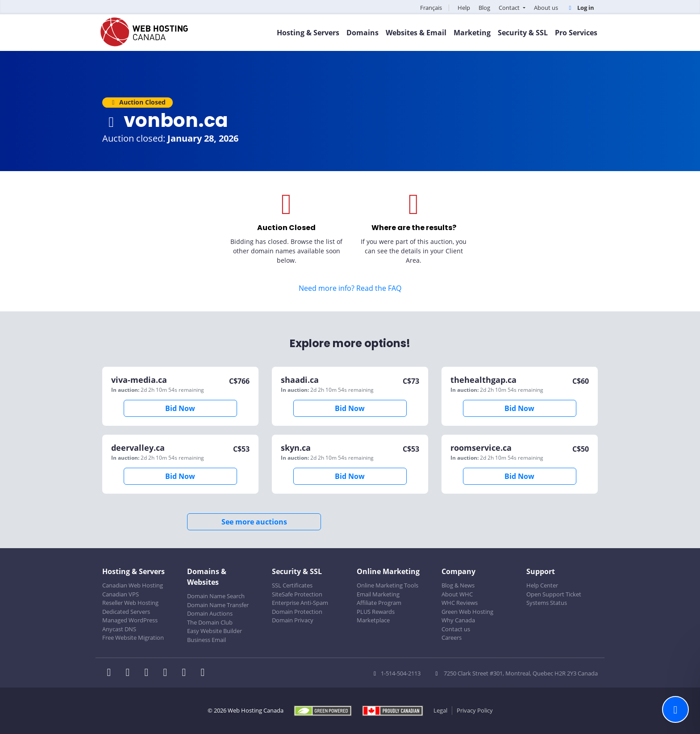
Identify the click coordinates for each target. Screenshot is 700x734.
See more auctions (254, 522)
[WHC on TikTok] (204, 673)
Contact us (456, 629)
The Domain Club (210, 622)
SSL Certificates (292, 585)
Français (431, 8)
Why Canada (458, 620)
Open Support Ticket (554, 594)
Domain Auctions (210, 613)
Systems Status (547, 603)
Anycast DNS (119, 629)
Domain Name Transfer (218, 605)
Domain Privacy (293, 620)
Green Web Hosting (467, 612)
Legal (440, 710)
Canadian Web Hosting (133, 585)
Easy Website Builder (215, 631)
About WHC (457, 594)
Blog (484, 8)
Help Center (542, 585)
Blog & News (458, 585)
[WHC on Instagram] (168, 673)
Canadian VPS (121, 594)
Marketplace (373, 620)
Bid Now (180, 408)
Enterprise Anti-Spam (300, 603)
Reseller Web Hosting (130, 603)
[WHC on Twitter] (130, 673)
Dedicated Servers (126, 612)
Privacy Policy (475, 710)
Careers (452, 638)
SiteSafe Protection (297, 594)
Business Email (206, 640)
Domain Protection (297, 612)
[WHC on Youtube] (187, 673)
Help (464, 8)
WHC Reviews (460, 603)
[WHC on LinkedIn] (149, 673)
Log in (580, 8)
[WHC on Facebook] (112, 673)
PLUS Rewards (376, 612)
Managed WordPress (130, 620)
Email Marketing (378, 594)
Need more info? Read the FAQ (350, 288)
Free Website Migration (133, 638)
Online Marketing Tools (387, 585)
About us (546, 8)
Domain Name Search (216, 596)
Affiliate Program (379, 603)
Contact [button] (510, 8)
